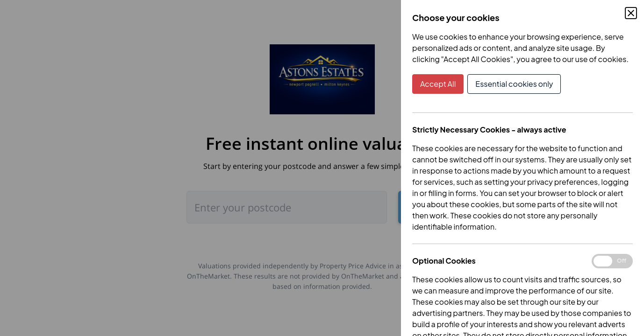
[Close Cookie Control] (631, 13)
